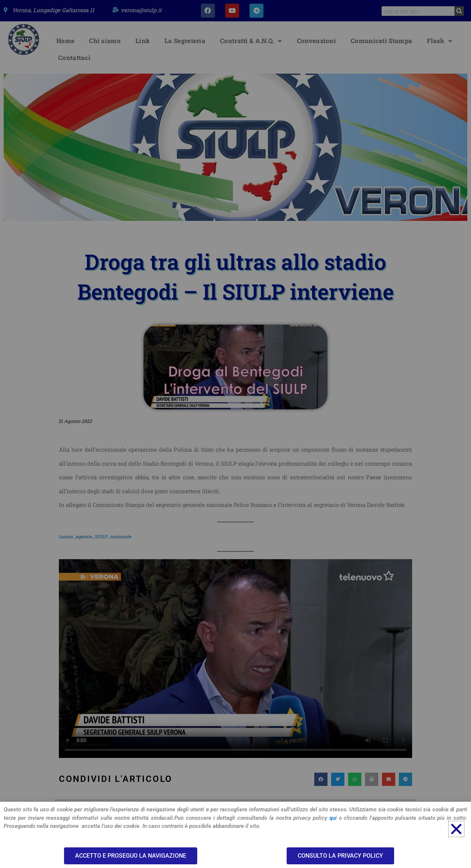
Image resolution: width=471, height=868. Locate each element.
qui (333, 818)
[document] (235, 434)
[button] (456, 829)
